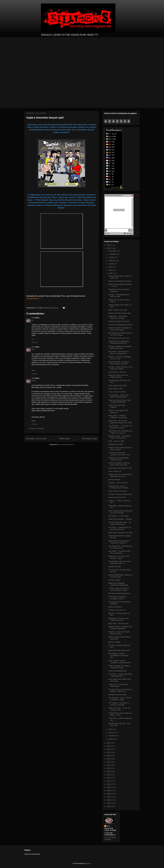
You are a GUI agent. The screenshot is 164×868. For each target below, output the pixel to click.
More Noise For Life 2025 (118, 491)
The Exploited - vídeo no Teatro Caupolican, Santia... (120, 699)
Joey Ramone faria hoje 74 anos (120, 468)
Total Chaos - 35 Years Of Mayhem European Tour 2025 (120, 422)
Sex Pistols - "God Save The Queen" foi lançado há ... (119, 353)
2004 (109, 806)
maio (111, 273)
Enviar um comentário (37, 428)
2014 (109, 775)
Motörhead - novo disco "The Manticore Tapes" (119, 557)
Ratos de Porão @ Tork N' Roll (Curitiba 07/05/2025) (120, 401)
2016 (109, 768)
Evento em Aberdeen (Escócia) (120, 281)
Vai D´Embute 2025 (115, 389)
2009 (109, 790)
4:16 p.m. (35, 374)
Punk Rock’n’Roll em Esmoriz (119, 321)
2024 (109, 743)
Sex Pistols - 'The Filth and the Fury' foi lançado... (119, 552)
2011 (109, 784)
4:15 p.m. (35, 342)
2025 (109, 248)
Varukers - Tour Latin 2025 (118, 483)
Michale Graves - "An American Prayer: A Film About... (120, 437)
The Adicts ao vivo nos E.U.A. (119, 338)
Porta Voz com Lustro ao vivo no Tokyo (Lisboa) (120, 449)
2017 (109, 765)
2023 (109, 746)
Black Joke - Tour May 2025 (119, 624)
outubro (112, 257)
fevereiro (112, 736)
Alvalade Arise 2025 (116, 444)
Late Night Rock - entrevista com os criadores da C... (120, 547)
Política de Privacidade (32, 854)
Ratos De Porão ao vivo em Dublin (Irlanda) (118, 376)
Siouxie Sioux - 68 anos (117, 372)
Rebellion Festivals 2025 (117, 695)
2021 (109, 752)
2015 (109, 771)
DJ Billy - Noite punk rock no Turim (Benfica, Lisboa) (119, 589)
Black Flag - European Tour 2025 (120, 533)
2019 (109, 759)
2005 (109, 803)
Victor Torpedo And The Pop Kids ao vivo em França (120, 512)
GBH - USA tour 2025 (116, 441)
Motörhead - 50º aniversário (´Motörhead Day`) (118, 619)
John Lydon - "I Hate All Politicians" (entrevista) (118, 417)
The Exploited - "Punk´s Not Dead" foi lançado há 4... (118, 396)
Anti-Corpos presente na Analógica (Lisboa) (117, 598)
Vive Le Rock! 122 (115, 471)
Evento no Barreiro (115, 607)
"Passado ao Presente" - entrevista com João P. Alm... (120, 454)
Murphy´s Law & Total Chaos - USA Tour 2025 (119, 633)
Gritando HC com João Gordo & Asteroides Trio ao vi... (120, 475)
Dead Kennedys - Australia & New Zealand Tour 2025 (119, 363)
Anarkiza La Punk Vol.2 (117, 610)
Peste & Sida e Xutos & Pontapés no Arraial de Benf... (120, 662)
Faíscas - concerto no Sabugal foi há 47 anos (120, 358)
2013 (109, 778)
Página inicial (64, 439)
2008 (109, 794)
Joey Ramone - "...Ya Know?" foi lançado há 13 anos (120, 427)
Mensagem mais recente (36, 439)
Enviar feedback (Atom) (66, 444)
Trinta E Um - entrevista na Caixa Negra (118, 685)
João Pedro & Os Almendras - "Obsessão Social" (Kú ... (119, 342)
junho (111, 270)
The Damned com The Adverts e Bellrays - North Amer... (120, 690)
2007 (109, 797)
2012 (109, 781)
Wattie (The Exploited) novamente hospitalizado (118, 584)
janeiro (111, 739)
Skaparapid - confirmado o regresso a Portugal (118, 317)
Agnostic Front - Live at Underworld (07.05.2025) (118, 487)
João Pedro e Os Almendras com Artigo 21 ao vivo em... (120, 432)
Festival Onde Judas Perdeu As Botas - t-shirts (120, 714)
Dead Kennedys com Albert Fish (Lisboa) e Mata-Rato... (120, 628)
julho (111, 267)
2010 (109, 787)
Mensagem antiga (90, 439)
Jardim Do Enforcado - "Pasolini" (120, 519)
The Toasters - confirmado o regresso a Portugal (119, 704)
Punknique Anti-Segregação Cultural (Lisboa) (119, 459)
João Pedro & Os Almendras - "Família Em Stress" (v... (119, 542)
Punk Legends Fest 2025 (118, 386)
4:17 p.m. (35, 424)
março (111, 733)
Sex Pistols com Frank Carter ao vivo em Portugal (120, 334)
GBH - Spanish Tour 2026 (118, 310)
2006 (109, 800)
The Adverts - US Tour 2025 (119, 516)
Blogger (88, 863)
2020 (109, 756)
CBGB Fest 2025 (115, 567)
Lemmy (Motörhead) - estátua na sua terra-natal (120, 576)
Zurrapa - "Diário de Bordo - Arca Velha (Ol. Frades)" (120, 368)
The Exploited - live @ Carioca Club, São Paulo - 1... (119, 562)
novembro (113, 254)
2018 (109, 762)
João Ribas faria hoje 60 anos (119, 650)
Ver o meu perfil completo (110, 838)
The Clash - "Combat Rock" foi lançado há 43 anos (120, 528)
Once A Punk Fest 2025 (117, 392)
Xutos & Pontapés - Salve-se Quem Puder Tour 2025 (119, 464)
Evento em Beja (114, 480)
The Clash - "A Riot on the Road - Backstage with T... (120, 675)
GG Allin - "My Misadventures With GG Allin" (119, 296)
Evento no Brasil (114, 580)
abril (111, 729)
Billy (33, 318)
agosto (111, 264)
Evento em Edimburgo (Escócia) (120, 325)
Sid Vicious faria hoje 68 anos (119, 593)
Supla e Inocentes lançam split (120, 313)
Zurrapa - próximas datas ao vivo (120, 494)
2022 (109, 749)
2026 (109, 245)
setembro (112, 261)
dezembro (113, 251)
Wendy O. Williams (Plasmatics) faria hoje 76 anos (120, 347)
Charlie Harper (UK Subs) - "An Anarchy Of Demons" (120, 523)
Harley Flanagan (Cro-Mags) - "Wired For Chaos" (119, 667)
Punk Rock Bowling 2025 (118, 671)
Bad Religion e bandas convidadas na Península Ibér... (118, 656)
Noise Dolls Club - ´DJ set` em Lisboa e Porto (119, 709)
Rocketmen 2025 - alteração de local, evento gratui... (120, 329)
